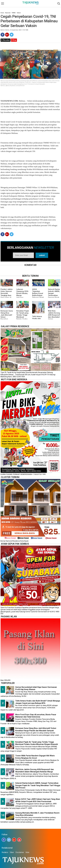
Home (2, 13)
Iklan (27, 852)
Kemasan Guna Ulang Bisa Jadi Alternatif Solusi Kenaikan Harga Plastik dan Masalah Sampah (7, 318)
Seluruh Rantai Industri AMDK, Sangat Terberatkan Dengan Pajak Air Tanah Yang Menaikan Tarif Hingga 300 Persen (54, 297)
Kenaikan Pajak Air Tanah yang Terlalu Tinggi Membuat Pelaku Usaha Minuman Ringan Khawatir (23, 318)
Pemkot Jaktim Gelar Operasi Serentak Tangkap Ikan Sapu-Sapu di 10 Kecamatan (7, 294)
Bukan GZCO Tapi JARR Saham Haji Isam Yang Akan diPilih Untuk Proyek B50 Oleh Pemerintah (38, 800)
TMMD (14, 13)
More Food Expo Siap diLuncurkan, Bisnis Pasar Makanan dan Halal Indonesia (36, 716)
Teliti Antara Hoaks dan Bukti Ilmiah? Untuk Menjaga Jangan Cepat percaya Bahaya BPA (38, 702)
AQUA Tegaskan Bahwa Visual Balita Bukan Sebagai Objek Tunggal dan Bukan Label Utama (38, 296)
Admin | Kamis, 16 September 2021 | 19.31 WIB (14, 30)
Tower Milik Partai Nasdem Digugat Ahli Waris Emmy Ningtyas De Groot (35, 757)
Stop (14, 40)
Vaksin (19, 13)
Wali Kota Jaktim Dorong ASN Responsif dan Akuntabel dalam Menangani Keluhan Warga (54, 317)
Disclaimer (20, 852)
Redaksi (5, 852)
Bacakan (6, 40)
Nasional (8, 13)
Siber (12, 852)
